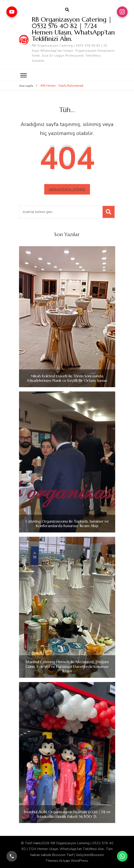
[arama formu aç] (67, 10)
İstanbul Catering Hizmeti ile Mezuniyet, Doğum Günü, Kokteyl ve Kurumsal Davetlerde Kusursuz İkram (67, 666)
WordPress (79, 861)
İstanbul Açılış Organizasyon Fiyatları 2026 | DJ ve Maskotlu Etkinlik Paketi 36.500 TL (67, 814)
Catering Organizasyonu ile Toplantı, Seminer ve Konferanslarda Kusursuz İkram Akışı (67, 524)
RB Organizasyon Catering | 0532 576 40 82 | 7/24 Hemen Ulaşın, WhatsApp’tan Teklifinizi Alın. (73, 29)
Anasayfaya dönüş (67, 189)
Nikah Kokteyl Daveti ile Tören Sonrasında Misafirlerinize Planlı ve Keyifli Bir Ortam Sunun (67, 378)
